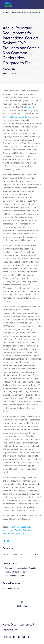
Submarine (28, 530)
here (29, 519)
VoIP (25, 533)
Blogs (6, 12)
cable (11, 527)
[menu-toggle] (40, 3)
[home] (7, 5)
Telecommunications (12, 533)
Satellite (18, 530)
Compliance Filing (22, 527)
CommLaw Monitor (9, 12)
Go (35, 555)
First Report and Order (18, 117)
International (8, 530)
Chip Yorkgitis (9, 69)
